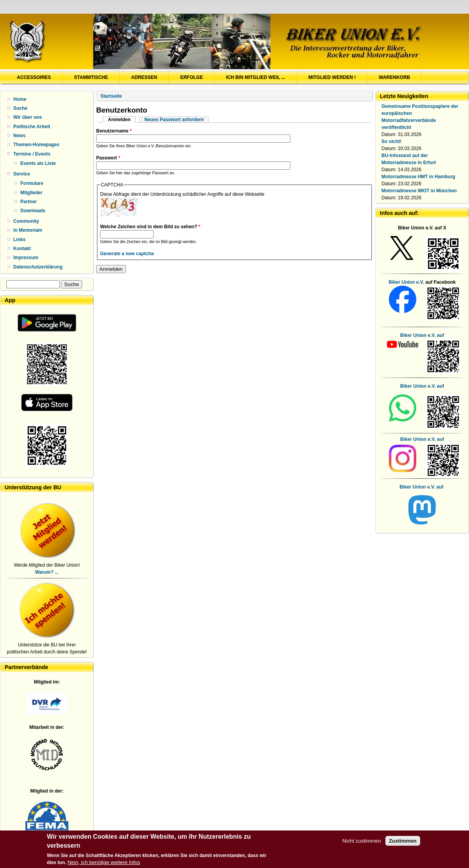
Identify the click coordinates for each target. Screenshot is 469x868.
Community (26, 221)
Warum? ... (47, 572)
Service (22, 174)
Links (19, 240)
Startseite (111, 96)
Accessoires (34, 77)
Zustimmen (403, 844)
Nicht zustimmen (362, 844)
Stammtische (91, 77)
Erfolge (192, 77)
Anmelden (122, 120)
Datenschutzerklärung (38, 267)
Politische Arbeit (32, 127)
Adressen (144, 77)
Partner (29, 202)
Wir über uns (28, 117)
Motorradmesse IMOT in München (419, 191)
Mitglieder (31, 193)
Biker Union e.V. (406, 282)
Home (20, 99)
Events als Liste (38, 163)
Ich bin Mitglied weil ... (256, 77)
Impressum (26, 258)
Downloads (33, 211)
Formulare (32, 183)
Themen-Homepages (36, 145)
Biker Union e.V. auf (422, 386)
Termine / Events (32, 154)
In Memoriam (28, 230)
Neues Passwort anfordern (174, 120)
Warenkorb (394, 77)
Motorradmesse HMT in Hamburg (418, 177)
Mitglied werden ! (332, 77)
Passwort (108, 158)
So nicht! (391, 141)
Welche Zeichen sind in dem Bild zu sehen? (150, 227)
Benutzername (114, 131)
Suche (20, 108)
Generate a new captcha (127, 254)
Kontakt (22, 249)
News (19, 136)
